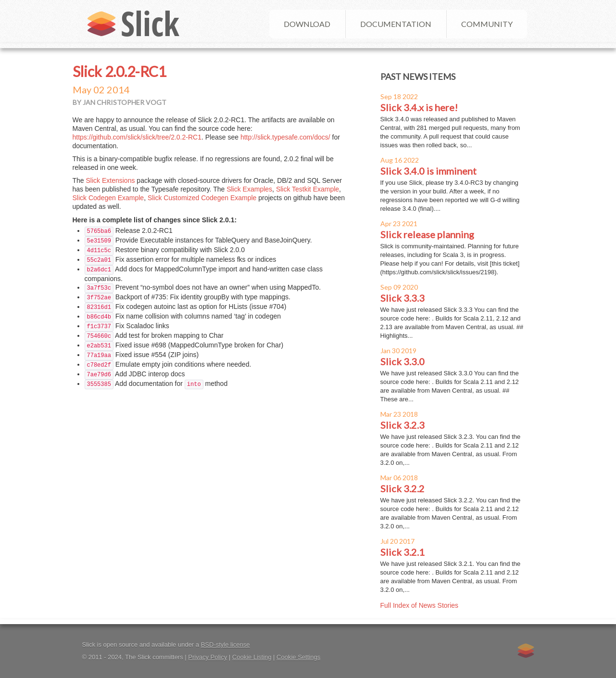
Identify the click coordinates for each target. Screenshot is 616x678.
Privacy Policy (207, 657)
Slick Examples (249, 189)
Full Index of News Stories (420, 605)
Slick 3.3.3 (402, 298)
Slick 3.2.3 (402, 425)
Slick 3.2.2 (402, 488)
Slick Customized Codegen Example (202, 198)
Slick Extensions (111, 180)
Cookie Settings (298, 657)
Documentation (396, 24)
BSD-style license (226, 645)
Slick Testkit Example (308, 189)
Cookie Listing (252, 657)
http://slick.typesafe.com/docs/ (285, 137)
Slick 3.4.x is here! (419, 107)
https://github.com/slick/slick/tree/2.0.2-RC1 (137, 137)
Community (487, 24)
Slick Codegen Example (108, 198)
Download (307, 24)
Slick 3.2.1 (402, 552)
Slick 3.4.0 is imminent (428, 171)
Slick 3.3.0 (402, 361)
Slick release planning (427, 234)
